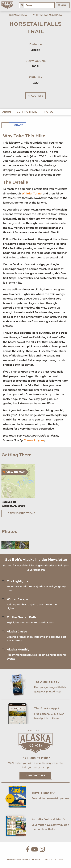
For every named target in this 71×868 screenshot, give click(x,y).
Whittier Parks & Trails (47, 15)
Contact (60, 860)
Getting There (27, 112)
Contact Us (36, 776)
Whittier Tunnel (32, 194)
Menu (63, 5)
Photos (48, 112)
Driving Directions (21, 513)
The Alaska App (47, 709)
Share (17, 125)
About (7, 112)
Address (36, 96)
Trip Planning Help (35, 758)
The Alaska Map (47, 682)
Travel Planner (43, 793)
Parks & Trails (18, 15)
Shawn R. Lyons (34, 440)
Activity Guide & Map (48, 820)
